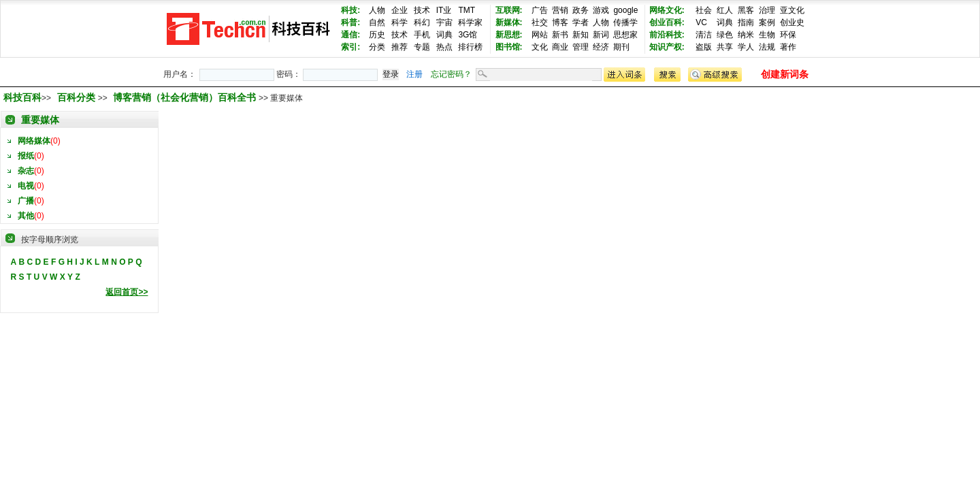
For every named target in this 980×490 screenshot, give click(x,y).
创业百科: (667, 22)
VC (701, 22)
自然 (377, 22)
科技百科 (22, 97)
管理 (581, 47)
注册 (414, 74)
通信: (350, 35)
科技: (350, 10)
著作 (788, 47)
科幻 (422, 22)
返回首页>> (127, 292)
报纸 (26, 156)
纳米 (746, 35)
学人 (746, 47)
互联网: (509, 10)
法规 (767, 47)
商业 (560, 47)
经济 (601, 47)
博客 (560, 22)
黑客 (746, 10)
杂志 (26, 171)
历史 (377, 35)
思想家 (625, 35)
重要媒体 (40, 120)
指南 (746, 22)
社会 (704, 10)
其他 (26, 216)
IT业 (444, 10)
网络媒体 (34, 141)
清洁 (704, 35)
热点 (444, 47)
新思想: (509, 35)
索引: (350, 47)
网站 (540, 35)
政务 (581, 10)
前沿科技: (667, 35)
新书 (560, 35)
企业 (399, 10)
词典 (444, 35)
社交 (540, 22)
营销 (560, 10)
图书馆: (509, 47)
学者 (581, 22)
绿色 (725, 35)
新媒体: (509, 22)
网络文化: (667, 10)
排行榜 (470, 47)
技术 (422, 10)
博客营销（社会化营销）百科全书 (186, 97)
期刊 (621, 47)
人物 (377, 10)
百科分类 (76, 97)
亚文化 (792, 10)
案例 (767, 22)
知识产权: (667, 47)
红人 (725, 10)
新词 (601, 35)
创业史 (792, 22)
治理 (767, 10)
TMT (467, 10)
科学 (399, 22)
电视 (26, 186)
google (625, 10)
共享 (725, 47)
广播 (26, 201)
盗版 (704, 47)
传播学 (625, 22)
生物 (767, 35)
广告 (540, 10)
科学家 (470, 22)
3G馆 (468, 35)
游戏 (601, 10)
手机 (422, 35)
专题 (422, 47)
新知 (581, 35)
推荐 (399, 47)
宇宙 (444, 22)
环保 (788, 35)
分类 (377, 47)
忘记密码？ (451, 74)
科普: (350, 22)
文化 (540, 47)
